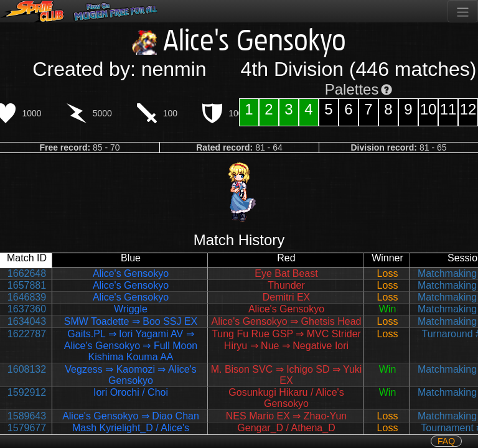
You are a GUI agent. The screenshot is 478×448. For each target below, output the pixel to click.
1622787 (27, 334)
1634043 (27, 321)
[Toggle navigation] (463, 11)
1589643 (27, 416)
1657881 (27, 285)
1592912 (27, 392)
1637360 (27, 309)
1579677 (27, 428)
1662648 (27, 273)
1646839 (27, 297)
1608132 (27, 369)
